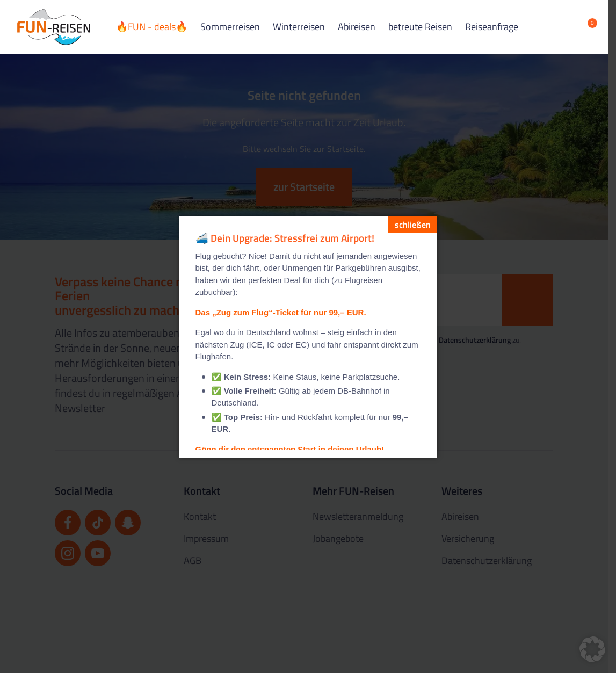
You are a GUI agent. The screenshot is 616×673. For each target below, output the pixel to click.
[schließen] (413, 225)
